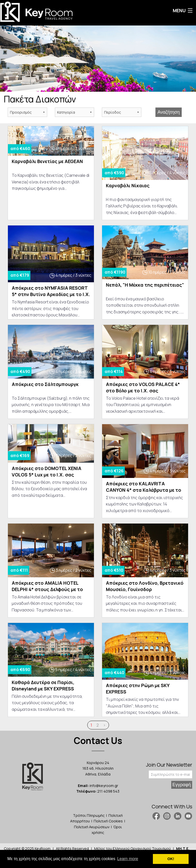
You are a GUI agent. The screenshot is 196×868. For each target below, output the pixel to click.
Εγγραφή (182, 785)
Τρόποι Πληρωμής (89, 815)
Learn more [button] (128, 859)
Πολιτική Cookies (108, 821)
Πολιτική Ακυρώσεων (92, 827)
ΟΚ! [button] (171, 859)
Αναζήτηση (169, 112)
